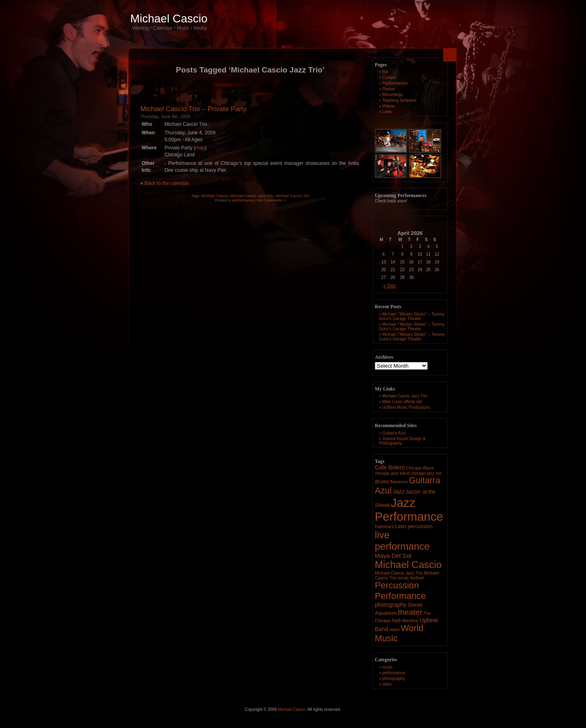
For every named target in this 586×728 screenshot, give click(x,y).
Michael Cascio (169, 19)
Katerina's (384, 526)
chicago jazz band (392, 473)
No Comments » (272, 200)
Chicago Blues (420, 468)
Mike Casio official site (402, 402)
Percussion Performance (400, 591)
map (200, 148)
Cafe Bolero (390, 467)
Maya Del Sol (393, 556)
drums (382, 482)
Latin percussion (414, 526)
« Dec (390, 286)
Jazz (399, 491)
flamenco (399, 482)
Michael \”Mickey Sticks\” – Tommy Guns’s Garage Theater (412, 316)
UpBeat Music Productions (406, 407)
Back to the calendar (167, 183)
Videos (388, 106)
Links (387, 112)
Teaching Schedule (399, 100)
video (394, 629)
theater (410, 612)
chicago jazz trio (426, 473)
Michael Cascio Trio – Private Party (194, 109)
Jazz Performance (409, 510)
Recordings (392, 95)
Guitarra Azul (394, 433)
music (387, 667)
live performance (402, 541)
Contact (389, 78)
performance (243, 200)
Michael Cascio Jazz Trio (251, 196)
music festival (411, 578)
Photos (388, 89)
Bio (385, 72)
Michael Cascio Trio (293, 196)
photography (391, 605)
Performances (395, 83)
